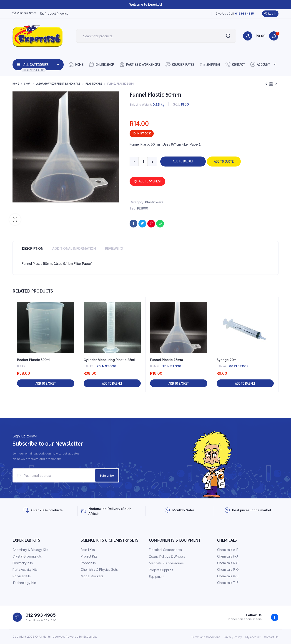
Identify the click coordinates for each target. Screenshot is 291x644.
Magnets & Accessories (166, 563)
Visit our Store (25, 13)
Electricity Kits (23, 563)
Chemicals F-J (227, 556)
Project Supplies (161, 570)
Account (260, 64)
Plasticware (94, 84)
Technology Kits (25, 583)
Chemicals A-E (228, 550)
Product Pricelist (54, 14)
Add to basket (183, 161)
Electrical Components (165, 550)
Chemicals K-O (228, 563)
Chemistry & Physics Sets (99, 569)
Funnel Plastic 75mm (166, 360)
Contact (235, 64)
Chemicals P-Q (228, 569)
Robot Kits (88, 563)
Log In (270, 14)
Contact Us (271, 637)
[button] (15, 220)
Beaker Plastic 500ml (34, 360)
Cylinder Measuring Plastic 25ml (109, 360)
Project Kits (89, 556)
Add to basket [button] (46, 383)
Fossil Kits (88, 550)
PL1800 (143, 208)
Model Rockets (92, 576)
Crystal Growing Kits (27, 556)
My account (253, 637)
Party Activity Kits (25, 569)
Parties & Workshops (140, 64)
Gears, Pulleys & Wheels (167, 557)
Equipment (157, 577)
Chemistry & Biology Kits (30, 550)
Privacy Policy (233, 637)
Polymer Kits (22, 576)
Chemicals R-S (228, 576)
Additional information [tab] (74, 249)
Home (76, 64)
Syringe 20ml (227, 360)
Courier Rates (180, 64)
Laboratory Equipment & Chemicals (58, 84)
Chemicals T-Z (228, 583)
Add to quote (224, 161)
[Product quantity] (143, 162)
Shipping (210, 64)
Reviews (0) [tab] (114, 249)
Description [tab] (33, 249)
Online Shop (102, 64)
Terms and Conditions (206, 637)
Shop (27, 84)
